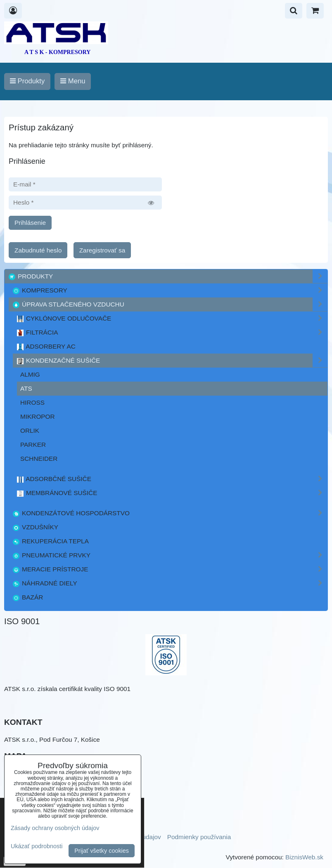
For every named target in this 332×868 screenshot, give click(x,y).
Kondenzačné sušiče (172, 360)
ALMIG (30, 374)
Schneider (39, 459)
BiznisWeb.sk (304, 857)
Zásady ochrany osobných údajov (55, 828)
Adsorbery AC (46, 347)
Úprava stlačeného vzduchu (170, 304)
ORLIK (30, 430)
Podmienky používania (199, 837)
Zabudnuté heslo (38, 250)
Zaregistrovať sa (102, 250)
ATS (26, 388)
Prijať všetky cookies (102, 851)
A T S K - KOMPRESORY (57, 52)
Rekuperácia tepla (50, 541)
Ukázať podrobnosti (37, 846)
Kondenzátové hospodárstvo (170, 513)
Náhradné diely (170, 583)
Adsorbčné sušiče (172, 479)
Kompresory (170, 290)
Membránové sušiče (172, 493)
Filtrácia (172, 332)
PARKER (33, 445)
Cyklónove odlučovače (172, 318)
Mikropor (38, 416)
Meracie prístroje (170, 569)
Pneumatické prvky (170, 555)
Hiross (32, 402)
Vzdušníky (35, 527)
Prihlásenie (30, 223)
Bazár (27, 597)
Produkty (168, 276)
